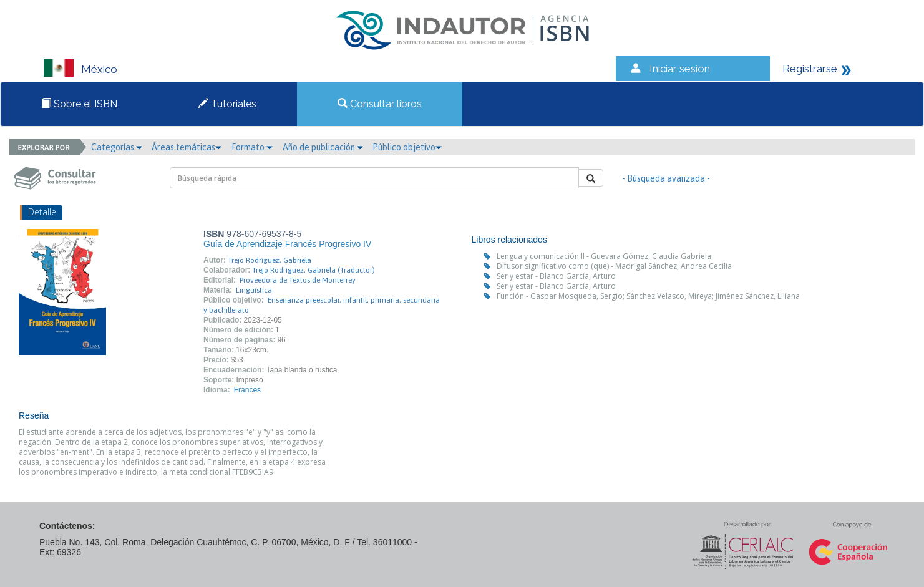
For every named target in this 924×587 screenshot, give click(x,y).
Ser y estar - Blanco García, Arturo (556, 276)
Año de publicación (323, 147)
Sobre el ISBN (79, 104)
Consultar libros (380, 104)
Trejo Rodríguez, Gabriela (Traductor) (314, 270)
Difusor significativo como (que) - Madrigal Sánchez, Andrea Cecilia (614, 266)
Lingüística (254, 290)
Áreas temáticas (187, 147)
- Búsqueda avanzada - (666, 178)
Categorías (117, 147)
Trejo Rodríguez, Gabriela (270, 260)
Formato (252, 147)
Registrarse (810, 69)
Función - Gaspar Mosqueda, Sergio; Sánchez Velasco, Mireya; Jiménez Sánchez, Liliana (648, 296)
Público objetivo (407, 147)
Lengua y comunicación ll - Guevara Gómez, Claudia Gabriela (604, 256)
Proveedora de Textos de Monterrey (298, 280)
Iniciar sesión (680, 69)
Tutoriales (227, 104)
